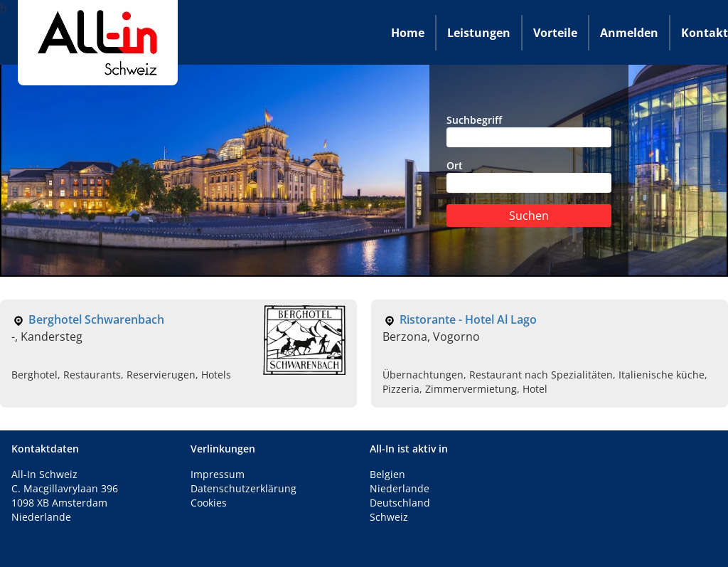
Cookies (209, 503)
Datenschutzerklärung (243, 488)
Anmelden (629, 33)
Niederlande (400, 488)
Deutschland (400, 503)
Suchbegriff (529, 130)
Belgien (387, 474)
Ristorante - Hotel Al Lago (468, 319)
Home (408, 33)
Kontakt (705, 33)
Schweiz (389, 517)
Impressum (218, 474)
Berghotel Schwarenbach (96, 319)
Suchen (529, 216)
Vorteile (555, 33)
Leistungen (479, 33)
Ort (529, 176)
